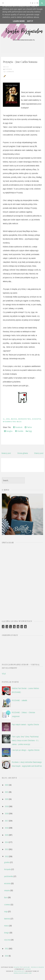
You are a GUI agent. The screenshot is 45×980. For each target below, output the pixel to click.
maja (6, 912)
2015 (7, 835)
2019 (7, 806)
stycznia (7, 940)
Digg (29, 431)
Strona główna (23, 453)
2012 (7, 856)
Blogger (28, 969)
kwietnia (7, 919)
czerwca (7, 905)
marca (6, 926)
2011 (7, 949)
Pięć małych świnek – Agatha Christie (25, 724)
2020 (7, 799)
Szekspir (36, 419)
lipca (6, 897)
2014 (7, 842)
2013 (7, 849)
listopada (7, 869)
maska (14, 419)
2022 (7, 785)
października (9, 876)
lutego (7, 933)
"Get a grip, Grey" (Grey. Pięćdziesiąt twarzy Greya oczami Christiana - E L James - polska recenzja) (25, 740)
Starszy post (39, 453)
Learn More (19, 21)
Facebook (18, 427)
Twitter (28, 427)
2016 (7, 828)
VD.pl (4, 674)
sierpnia (7, 890)
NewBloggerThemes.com (23, 973)
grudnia (7, 862)
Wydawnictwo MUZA (12, 422)
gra (8, 419)
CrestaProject (19, 971)
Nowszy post (6, 453)
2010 (7, 956)
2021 (7, 792)
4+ (4, 419)
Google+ (8, 431)
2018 (7, 813)
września (7, 883)
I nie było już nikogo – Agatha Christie (26, 750)
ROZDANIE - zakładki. (20, 700)
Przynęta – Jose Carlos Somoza (20, 62)
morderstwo (25, 419)
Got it (30, 21)
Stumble (19, 431)
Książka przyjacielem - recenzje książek (29, 967)
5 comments (10, 72)
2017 (7, 821)
